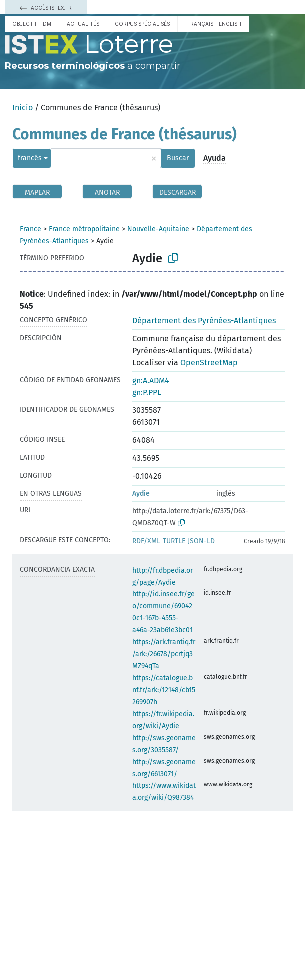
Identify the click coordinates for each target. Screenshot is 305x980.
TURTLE (174, 541)
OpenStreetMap (209, 362)
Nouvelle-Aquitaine (158, 229)
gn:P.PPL (147, 392)
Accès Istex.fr (46, 8)
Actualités (83, 24)
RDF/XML (146, 541)
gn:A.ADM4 (151, 380)
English (230, 24)
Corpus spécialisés (142, 24)
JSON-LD (201, 541)
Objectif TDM (32, 24)
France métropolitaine (84, 229)
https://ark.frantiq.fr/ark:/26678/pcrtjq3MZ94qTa (164, 654)
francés (30, 158)
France (31, 229)
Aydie (141, 493)
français (200, 24)
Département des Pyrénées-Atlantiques (204, 320)
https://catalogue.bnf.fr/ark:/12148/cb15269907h (164, 690)
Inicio (23, 107)
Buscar (178, 158)
